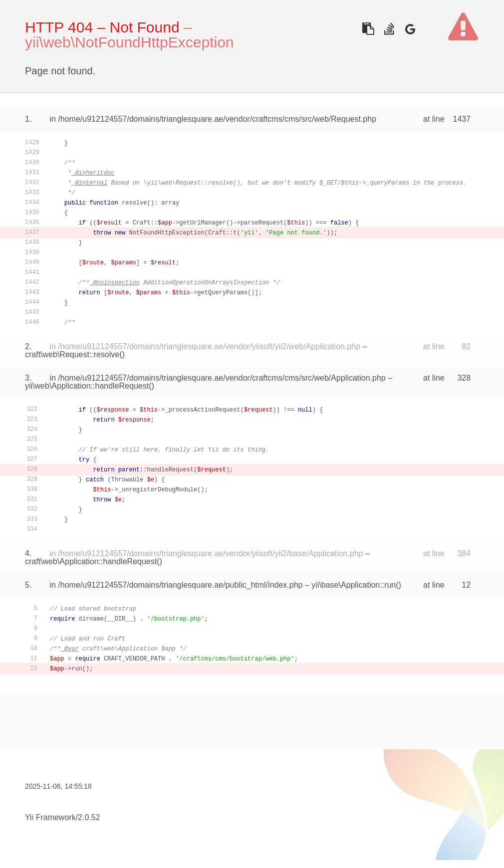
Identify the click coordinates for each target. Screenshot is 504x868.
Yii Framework (50, 817)
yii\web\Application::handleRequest (87, 386)
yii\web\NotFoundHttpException (129, 42)
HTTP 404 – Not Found (102, 27)
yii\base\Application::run (354, 585)
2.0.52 (89, 817)
